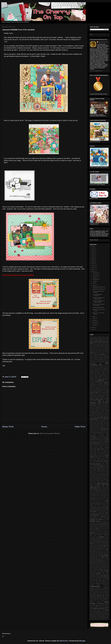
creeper (91, 478)
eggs (94, 494)
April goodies (106, 346)
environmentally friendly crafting (96, 496)
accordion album (93, 453)
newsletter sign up (103, 552)
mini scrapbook (99, 548)
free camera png (103, 504)
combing (102, 474)
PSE (93, 417)
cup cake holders (102, 478)
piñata (102, 567)
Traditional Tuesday (99, 444)
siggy (102, 591)
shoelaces (96, 591)
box (101, 464)
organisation (106, 555)
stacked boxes (99, 594)
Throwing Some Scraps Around (99, 442)
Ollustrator (64, 641)
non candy (96, 553)
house (100, 530)
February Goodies (101, 374)
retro (94, 581)
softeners (107, 593)
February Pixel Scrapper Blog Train (101, 375)
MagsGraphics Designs (95, 404)
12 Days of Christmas (98, 337)
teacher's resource (105, 601)
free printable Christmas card (103, 511)
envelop (97, 494)
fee (106, 498)
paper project (95, 561)
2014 (93, 271)
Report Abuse (94, 240)
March (95, 321)
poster (91, 571)
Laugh (95, 394)
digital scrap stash (94, 484)
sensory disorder (101, 589)
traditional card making (99, 607)
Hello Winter (99, 385)
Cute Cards (95, 358)
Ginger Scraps (102, 379)
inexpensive (100, 535)
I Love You (98, 386)
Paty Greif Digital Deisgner (98, 418)
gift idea (103, 524)
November (95, 275)
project (102, 576)
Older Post (80, 427)
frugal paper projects (94, 523)
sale (100, 581)
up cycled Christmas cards (102, 613)
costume (100, 475)
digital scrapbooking (103, 484)
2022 (93, 255)
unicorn (107, 611)
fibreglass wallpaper (97, 499)
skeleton (94, 593)
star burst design (105, 594)
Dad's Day (92, 360)
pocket (98, 570)
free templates (99, 519)
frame (99, 501)
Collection (101, 357)
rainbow (100, 579)
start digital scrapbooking (96, 596)
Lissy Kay (104, 395)
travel (105, 609)
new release (106, 551)
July (94, 283)
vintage (104, 614)
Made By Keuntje (103, 401)
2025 (93, 249)
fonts (94, 501)
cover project (98, 477)
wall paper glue (104, 615)
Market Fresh (96, 407)
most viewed (103, 550)
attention (104, 457)
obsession (100, 553)
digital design (99, 483)
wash (103, 616)
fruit (99, 523)
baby (98, 458)
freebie (93, 521)
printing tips (92, 576)
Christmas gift (106, 356)
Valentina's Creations (99, 447)
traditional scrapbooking (98, 609)
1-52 (92, 337)
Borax (95, 352)
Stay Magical (98, 433)
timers (94, 606)
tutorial (107, 610)
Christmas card (99, 356)
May (94, 317)
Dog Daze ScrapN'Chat (99, 368)
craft (102, 477)
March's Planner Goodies (101, 405)
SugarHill (107, 434)
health (107, 527)
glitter (93, 525)
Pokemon (105, 422)
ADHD (91, 341)
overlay (96, 556)
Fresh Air (100, 378)
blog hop (102, 461)
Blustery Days (101, 351)
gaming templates (96, 524)
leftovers (99, 543)
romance (97, 581)
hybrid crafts (103, 533)
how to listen (98, 532)
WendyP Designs (97, 450)
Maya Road (104, 407)
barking (91, 460)
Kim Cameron (103, 391)
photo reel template (101, 565)
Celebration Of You (105, 353)
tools (104, 606)
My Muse (92, 410)
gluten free (97, 525)
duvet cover (106, 492)
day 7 (102, 479)
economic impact (103, 493)
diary (95, 483)
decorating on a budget (104, 480)
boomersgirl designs (95, 464)
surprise (98, 598)
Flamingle (100, 376)
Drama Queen (100, 369)
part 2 (97, 562)
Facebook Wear (105, 371)
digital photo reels (105, 483)
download (107, 491)
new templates (93, 552)
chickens (103, 470)
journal (94, 538)
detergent (107, 482)
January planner (98, 388)
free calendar (97, 504)
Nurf (108, 412)
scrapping (96, 589)
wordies (99, 619)
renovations (100, 580)
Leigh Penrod (93, 395)
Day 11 (95, 361)
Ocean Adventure (93, 413)
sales (103, 581)
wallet (100, 616)
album (104, 454)
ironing (91, 538)
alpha (108, 454)
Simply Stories (97, 429)
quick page (106, 577)
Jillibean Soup (104, 389)
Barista (91, 348)
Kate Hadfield (106, 390)
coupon (107, 475)
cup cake (97, 478)
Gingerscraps (100, 380)
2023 (93, 253)
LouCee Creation (99, 398)
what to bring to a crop (96, 618)
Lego (97, 394)
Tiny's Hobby (103, 443)
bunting (91, 467)
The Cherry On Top (103, 42)
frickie (105, 521)
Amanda (95, 345)
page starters (99, 557)
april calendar (97, 457)
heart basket (96, 528)
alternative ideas (93, 455)
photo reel (94, 565)
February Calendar (94, 374)
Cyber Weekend (101, 358)
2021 (93, 257)
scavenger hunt (99, 582)
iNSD (91, 535)
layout (100, 542)
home (100, 529)
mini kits (105, 547)
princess (102, 571)
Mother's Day (106, 409)
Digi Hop (104, 362)
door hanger (102, 491)
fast (97, 497)
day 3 (100, 479)
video (102, 614)
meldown (100, 545)
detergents (92, 483)
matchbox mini (93, 545)
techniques (92, 602)
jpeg (103, 538)
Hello (95, 385)
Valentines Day (101, 448)
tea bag (98, 599)
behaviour (102, 460)
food (97, 501)
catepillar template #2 (101, 468)
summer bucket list (105, 597)
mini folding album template (98, 547)
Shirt (100, 427)
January (95, 325)
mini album (104, 546)
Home (44, 427)
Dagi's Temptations (99, 360)
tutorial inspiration (93, 611)
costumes (103, 475)
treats (98, 610)
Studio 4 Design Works (99, 434)
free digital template (104, 508)
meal (97, 545)
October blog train (100, 413)
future (101, 523)
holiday (107, 528)
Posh (108, 422)
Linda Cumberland (99, 395)
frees (102, 521)
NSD (103, 410)
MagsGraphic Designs (96, 403)
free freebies (104, 509)
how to (103, 530)
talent (108, 598)
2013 (93, 327)
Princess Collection (97, 424)
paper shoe (107, 561)
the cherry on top (104, 603)
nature (100, 551)
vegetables (98, 614)
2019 (93, 261)
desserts (102, 482)
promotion (92, 577)
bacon (91, 459)
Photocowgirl (106, 419)
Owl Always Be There (98, 415)
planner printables (93, 570)
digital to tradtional (102, 488)
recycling (95, 580)
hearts (100, 528)
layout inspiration (105, 542)
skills (98, 593)
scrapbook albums (95, 585)
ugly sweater (103, 611)
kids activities (94, 541)
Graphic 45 (95, 383)
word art (95, 619)
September (96, 279)
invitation (107, 537)
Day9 (99, 361)
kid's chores (97, 540)
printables (98, 573)
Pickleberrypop (103, 421)
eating (98, 493)
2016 (93, 267)
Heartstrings (100, 384)
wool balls (92, 619)
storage (95, 597)
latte (94, 542)
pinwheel (100, 566)
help (103, 528)
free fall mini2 (93, 509)
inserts (97, 537)
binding (105, 460)
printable (107, 571)
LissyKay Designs (100, 396)
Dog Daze (102, 366)
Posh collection (93, 423)
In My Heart (104, 386)
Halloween (106, 383)
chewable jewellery (97, 470)
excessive (104, 496)
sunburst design (93, 598)
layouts (92, 543)
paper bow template (105, 558)
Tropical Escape (96, 445)
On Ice (105, 413)
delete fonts (93, 482)
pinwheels (104, 566)
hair (108, 525)
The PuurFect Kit (93, 440)
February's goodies (94, 376)
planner (101, 569)
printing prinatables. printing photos (102, 575)
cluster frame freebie (104, 473)
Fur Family (105, 378)
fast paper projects (103, 497)
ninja (108, 552)
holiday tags (92, 529)
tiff (105, 605)
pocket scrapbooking (104, 570)
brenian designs (99, 465)
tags (105, 598)
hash (105, 527)
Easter (105, 369)
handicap (99, 527)
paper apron (98, 558)
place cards (92, 569)
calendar (95, 467)
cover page (92, 477)
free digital (100, 506)
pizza (99, 567)
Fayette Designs (101, 373)
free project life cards (103, 515)
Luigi (96, 402)
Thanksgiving (93, 437)
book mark (92, 463)
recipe (104, 579)
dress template (95, 492)
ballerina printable (97, 459)
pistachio (96, 567)
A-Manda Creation (98, 340)
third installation (93, 605)
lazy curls (95, 543)
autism (107, 456)
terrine (97, 604)
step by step (106, 596)
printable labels (101, 572)
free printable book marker (96, 513)
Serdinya (102, 425)
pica (95, 566)
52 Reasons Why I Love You (102, 338)
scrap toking (102, 584)
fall (107, 496)
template (106, 602)
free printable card (98, 514)
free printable (93, 511)
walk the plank (97, 615)
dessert (98, 482)
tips (97, 606)
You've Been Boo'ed (99, 452)
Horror (94, 386)
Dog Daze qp (106, 368)
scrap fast (97, 584)
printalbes (103, 574)
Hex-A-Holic (104, 385)
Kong (100, 393)
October (95, 277)
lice (101, 543)
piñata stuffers (106, 567)
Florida (104, 376)
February (95, 323)
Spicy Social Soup (96, 432)
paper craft (92, 560)
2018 (93, 263)
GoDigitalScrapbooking (99, 381)
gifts (91, 525)
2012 (93, 329)
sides (100, 591)
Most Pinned (101, 409)
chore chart (95, 472)
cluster (91, 473)
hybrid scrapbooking (104, 534)
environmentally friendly (104, 494)
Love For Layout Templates (99, 400)
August (95, 281)
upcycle (94, 614)
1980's (103, 337)
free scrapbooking (101, 517)
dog (97, 491)
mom (94, 550)
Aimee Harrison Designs (96, 342)
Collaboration (96, 357)
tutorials (99, 611)
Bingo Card (95, 351)
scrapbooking (95, 586)
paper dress (98, 560)
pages (103, 557)
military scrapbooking (94, 546)
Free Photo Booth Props (98, 308)
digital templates (94, 488)
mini (100, 546)
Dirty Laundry (106, 365)
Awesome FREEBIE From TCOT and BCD (99, 302)
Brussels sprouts (100, 352)
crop (94, 478)
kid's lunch (107, 540)
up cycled (95, 613)
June (94, 285)
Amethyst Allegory (101, 345)
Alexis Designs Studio (98, 343)
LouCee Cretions (99, 399)
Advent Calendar (99, 341)
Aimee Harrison (106, 341)
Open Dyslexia (98, 414)
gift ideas (107, 524)
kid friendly (92, 540)
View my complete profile (96, 71)
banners (107, 459)
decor (105, 479)
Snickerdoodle (103, 430)
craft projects (106, 477)
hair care (92, 527)
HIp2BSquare (100, 383)
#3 (91, 337)
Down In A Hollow (94, 369)
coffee (95, 474)
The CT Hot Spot (99, 437)
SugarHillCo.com (93, 435)
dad (98, 479)
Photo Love (100, 419)
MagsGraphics (106, 403)
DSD (108, 358)
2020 (93, 259)
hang (103, 527)
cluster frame (96, 473)
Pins (108, 421)
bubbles (104, 465)
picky (97, 566)
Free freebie (95, 378)
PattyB (98, 417)
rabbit (97, 579)
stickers (92, 597)
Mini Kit (102, 408)
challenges (104, 469)
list (106, 543)
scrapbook (107, 584)
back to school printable (104, 458)
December (95, 273)
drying (103, 492)
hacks (106, 525)
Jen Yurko (104, 388)
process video (97, 576)
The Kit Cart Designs (104, 439)
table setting (102, 598)
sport (95, 594)
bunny (107, 465)
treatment (94, 610)
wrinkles (106, 619)
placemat (97, 569)
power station (96, 571)
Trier (104, 444)
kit (98, 541)
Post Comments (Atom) (50, 433)
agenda (95, 454)
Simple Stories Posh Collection (96, 428)
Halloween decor (94, 384)
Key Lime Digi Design (95, 391)
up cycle (92, 613)
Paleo (95, 417)
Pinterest (92, 422)
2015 (93, 269)
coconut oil (92, 474)
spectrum (92, 594)
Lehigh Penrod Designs (104, 394)
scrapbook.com (106, 585)
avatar (95, 458)
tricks (103, 610)
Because (95, 350)
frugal (108, 521)
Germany (96, 379)
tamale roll (92, 599)
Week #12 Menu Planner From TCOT (98, 305)
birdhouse (94, 461)
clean (99, 472)
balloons (103, 459)
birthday (98, 461)
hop (95, 530)
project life (106, 576)
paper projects (101, 561)
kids (91, 541)
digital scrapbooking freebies (97, 486)
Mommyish (96, 409)
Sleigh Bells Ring (104, 429)
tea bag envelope (104, 599)
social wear (102, 593)
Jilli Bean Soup (98, 389)
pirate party (92, 567)
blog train (106, 461)
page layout (93, 557)
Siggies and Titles (105, 427)
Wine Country (103, 450)
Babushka (107, 347)
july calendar (106, 538)
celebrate (94, 469)
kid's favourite (102, 540)
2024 (93, 251)
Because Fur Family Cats (102, 350)
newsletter (98, 552)
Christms (92, 357)
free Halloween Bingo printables (96, 503)
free (107, 501)
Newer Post (8, 427)
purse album (96, 577)
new (103, 551)
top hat (107, 606)
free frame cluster (99, 509)
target (96, 599)
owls (100, 556)
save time (107, 581)
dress (91, 492)
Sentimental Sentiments (95, 425)
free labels (98, 510)
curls (94, 479)
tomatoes (100, 606)
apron (101, 457)
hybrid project (96, 534)
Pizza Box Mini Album (98, 422)
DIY (105, 358)
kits (99, 541)
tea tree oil (97, 601)
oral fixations (105, 553)
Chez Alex (92, 355)
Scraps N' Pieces (105, 424)
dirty (103, 489)
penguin (102, 564)
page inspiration (105, 556)
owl (98, 556)
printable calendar (94, 572)
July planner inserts (94, 390)
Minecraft (98, 408)
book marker (99, 463)
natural (98, 551)
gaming (104, 523)
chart (91, 470)
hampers (96, 527)
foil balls (92, 501)
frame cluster (103, 501)
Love (105, 399)
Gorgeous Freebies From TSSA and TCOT (99, 298)
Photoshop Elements (94, 421)
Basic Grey (96, 348)
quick (103, 577)
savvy (91, 582)
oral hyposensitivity (100, 555)
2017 (93, 265)
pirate (108, 566)
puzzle (100, 577)
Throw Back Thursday (99, 442)
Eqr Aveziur (98, 370)
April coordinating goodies (98, 346)
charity (107, 469)
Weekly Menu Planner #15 (99, 287)
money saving (97, 550)
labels (103, 541)
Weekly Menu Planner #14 (99, 289)
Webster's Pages (100, 449)
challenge (99, 469)
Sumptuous (101, 435)
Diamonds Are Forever (98, 362)
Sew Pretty (106, 425)
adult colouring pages (101, 453)
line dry (104, 543)
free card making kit (97, 505)
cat (96, 468)
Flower (91, 378)
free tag (100, 518)
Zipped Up (106, 452)
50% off (95, 338)
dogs (99, 491)
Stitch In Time (104, 433)
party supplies (95, 564)
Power (98, 423)
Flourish (107, 376)
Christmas (102, 354)
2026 (93, 247)
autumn (92, 458)
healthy (91, 528)
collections (99, 474)
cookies (96, 475)
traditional (92, 607)
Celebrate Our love (97, 353)
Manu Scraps (93, 405)
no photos (92, 553)
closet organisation (105, 472)
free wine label (106, 519)
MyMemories (98, 410)
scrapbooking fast (98, 588)
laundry (96, 542)
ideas (95, 535)
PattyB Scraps (103, 417)
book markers (106, 463)
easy (95, 493)
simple (105, 591)
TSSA (108, 435)
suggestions (99, 597)
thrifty (97, 605)
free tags (104, 518)
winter (107, 618)
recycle (91, 580)
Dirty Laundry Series (94, 366)
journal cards (99, 538)
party (100, 562)
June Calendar (100, 390)
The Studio (100, 440)
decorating (98, 480)
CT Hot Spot (106, 352)
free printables (95, 515)
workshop (102, 619)
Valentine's (107, 447)
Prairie (101, 423)
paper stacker (93, 562)
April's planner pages (94, 347)
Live (106, 396)
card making (100, 466)
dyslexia (92, 493)
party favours (104, 562)
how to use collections (104, 532)
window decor (103, 618)
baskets (98, 460)
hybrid (92, 533)
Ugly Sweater (102, 445)
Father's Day (93, 373)
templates (93, 603)
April (94, 319)
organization (92, 556)
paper (94, 558)
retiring (91, 581)
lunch (108, 543)
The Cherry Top (100, 438)
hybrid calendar (97, 533)
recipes (107, 579)
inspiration (102, 537)
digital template (105, 487)
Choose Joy (97, 355)
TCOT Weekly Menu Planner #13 (97, 295)
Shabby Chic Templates (95, 427)
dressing (100, 492)
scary (94, 582)
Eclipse (94, 370)
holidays (97, 529)
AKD (94, 341)
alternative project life (100, 455)
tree (101, 610)
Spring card (102, 432)
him (105, 528)
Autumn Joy (102, 347)
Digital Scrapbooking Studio (99, 364)
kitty (101, 541)
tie (104, 605)
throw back (101, 605)
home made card (105, 529)
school (104, 582)
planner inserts (106, 569)
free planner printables (104, 510)
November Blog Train (102, 412)
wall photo (97, 616)
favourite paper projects (100, 498)
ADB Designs (106, 340)
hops (97, 530)
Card (91, 353)
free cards (104, 505)
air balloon (100, 454)
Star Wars (94, 433)
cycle (96, 479)
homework (92, 530)
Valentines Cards (93, 448)
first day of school (105, 499)
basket (95, 460)
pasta (99, 564)
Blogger (82, 641)
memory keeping (105, 545)
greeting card (102, 525)
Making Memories (105, 404)
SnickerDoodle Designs (95, 430)
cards (94, 468)
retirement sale (106, 580)
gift (100, 524)
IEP (101, 386)
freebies (98, 521)
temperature (99, 602)
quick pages (93, 579)
